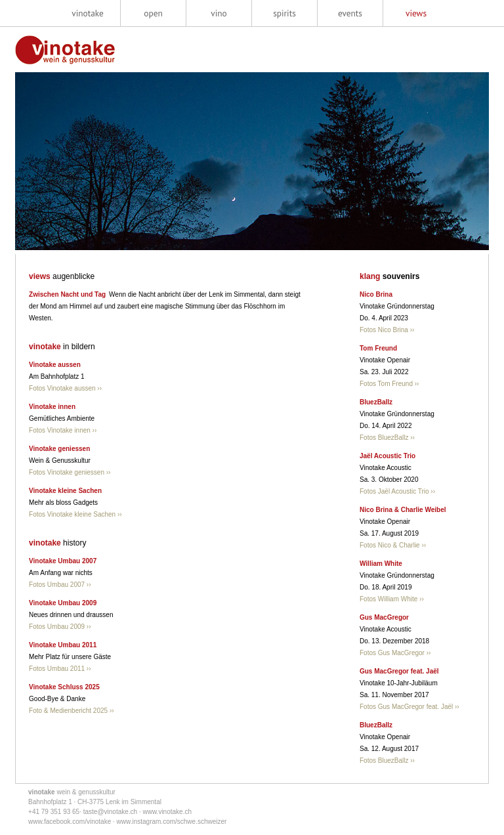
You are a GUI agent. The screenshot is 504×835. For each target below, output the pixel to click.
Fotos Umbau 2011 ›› (60, 669)
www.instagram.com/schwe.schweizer (172, 822)
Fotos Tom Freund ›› (389, 384)
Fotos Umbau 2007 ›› (60, 585)
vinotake (88, 13)
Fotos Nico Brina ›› (387, 330)
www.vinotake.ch (167, 812)
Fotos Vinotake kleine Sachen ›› (75, 514)
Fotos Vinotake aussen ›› (65, 388)
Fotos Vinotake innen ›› (63, 430)
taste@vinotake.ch (110, 812)
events (350, 13)
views (416, 13)
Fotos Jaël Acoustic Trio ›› (397, 491)
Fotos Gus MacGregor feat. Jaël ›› (409, 707)
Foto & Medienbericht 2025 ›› (72, 711)
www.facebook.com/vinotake (70, 822)
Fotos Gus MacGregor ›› (395, 653)
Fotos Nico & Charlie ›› (393, 545)
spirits (284, 13)
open (153, 13)
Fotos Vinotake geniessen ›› (70, 472)
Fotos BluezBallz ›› (387, 438)
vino (219, 13)
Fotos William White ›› (392, 599)
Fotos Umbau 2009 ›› (60, 627)
